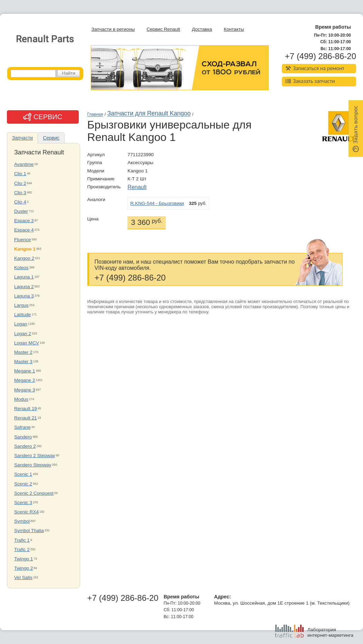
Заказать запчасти (310, 81)
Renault (137, 187)
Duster (21, 211)
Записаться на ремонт (315, 68)
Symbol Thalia (29, 531)
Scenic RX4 (26, 512)
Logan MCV (27, 343)
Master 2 (23, 352)
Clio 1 (20, 174)
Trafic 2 (22, 550)
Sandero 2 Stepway (35, 456)
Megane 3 (25, 390)
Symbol (22, 521)
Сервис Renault (163, 29)
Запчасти (22, 138)
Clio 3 (20, 193)
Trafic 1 (22, 540)
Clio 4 (20, 202)
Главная (95, 115)
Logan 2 (23, 334)
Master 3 (23, 362)
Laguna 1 (24, 277)
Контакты (234, 29)
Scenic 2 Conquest (34, 493)
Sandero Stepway (33, 465)
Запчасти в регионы (113, 29)
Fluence (22, 240)
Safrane (22, 427)
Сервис (51, 138)
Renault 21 (26, 418)
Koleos (21, 268)
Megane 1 (25, 371)
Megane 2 (25, 380)
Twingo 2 (23, 568)
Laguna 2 (24, 287)
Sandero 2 (25, 446)
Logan (21, 324)
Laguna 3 (24, 296)
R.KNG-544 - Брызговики (157, 203)
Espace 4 (24, 230)
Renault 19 (26, 409)
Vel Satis (23, 577)
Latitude (22, 315)
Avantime (24, 164)
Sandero (23, 437)
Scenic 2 (23, 484)
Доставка (202, 29)
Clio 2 (20, 183)
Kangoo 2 (24, 258)
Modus (21, 399)
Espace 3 (24, 221)
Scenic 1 (23, 474)
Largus (21, 305)
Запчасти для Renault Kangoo (149, 114)
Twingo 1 (23, 559)
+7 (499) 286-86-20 (321, 56)
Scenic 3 (23, 503)
